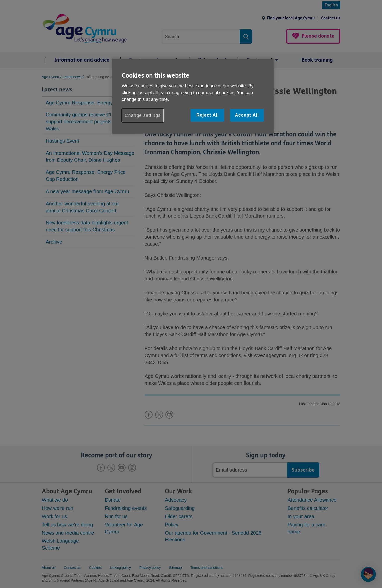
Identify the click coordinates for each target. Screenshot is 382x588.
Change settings (143, 115)
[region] (193, 96)
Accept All (247, 115)
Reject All (208, 115)
